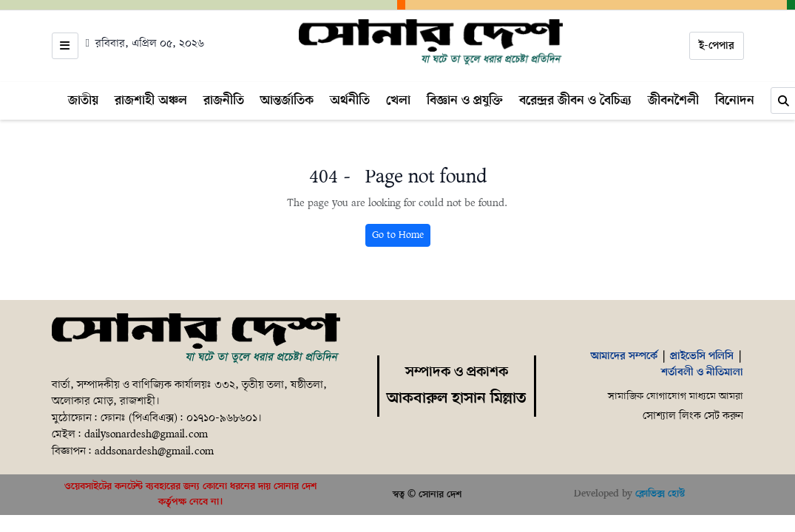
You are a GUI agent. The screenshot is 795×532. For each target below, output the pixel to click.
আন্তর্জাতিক (287, 100)
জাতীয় (83, 100)
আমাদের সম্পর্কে (624, 356)
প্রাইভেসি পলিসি (702, 356)
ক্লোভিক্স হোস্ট (660, 494)
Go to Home (398, 235)
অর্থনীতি (350, 100)
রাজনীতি (224, 100)
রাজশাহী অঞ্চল (151, 100)
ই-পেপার (717, 46)
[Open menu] (65, 46)
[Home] (431, 43)
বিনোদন (735, 100)
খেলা (398, 100)
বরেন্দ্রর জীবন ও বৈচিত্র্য (575, 100)
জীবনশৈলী (673, 100)
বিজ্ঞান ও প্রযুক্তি (465, 100)
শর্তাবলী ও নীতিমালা (702, 372)
